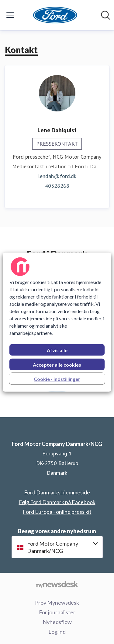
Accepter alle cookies (57, 364)
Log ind (57, 632)
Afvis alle (57, 350)
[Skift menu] (10, 15)
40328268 (57, 186)
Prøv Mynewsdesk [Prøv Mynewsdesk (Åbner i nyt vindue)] (57, 603)
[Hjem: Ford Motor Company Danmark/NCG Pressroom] (55, 15)
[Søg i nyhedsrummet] (105, 15)
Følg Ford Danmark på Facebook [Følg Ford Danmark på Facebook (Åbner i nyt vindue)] (57, 502)
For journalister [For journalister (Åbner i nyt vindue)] (57, 612)
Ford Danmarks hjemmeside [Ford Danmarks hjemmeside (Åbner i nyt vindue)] (57, 492)
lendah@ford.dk (57, 176)
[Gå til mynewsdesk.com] (57, 584)
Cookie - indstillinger (57, 379)
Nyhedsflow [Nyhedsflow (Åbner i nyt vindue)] (57, 622)
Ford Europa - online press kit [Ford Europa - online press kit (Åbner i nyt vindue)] (57, 512)
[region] (57, 322)
